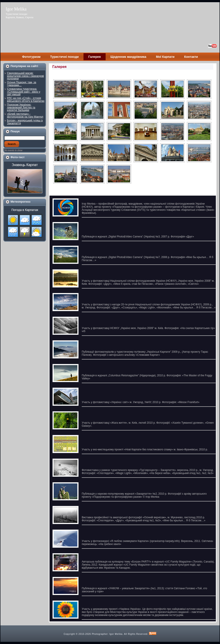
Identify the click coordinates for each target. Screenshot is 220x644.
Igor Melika (16, 9)
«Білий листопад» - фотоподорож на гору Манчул (25, 115)
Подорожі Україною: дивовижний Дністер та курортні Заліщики (21, 107)
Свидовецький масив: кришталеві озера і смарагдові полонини (25, 76)
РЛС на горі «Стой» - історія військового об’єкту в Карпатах (26, 100)
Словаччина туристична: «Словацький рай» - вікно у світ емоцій (24, 92)
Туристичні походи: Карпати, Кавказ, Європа (20, 16)
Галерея (59, 67)
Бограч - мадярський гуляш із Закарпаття (25, 122)
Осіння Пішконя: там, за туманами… (22, 84)
